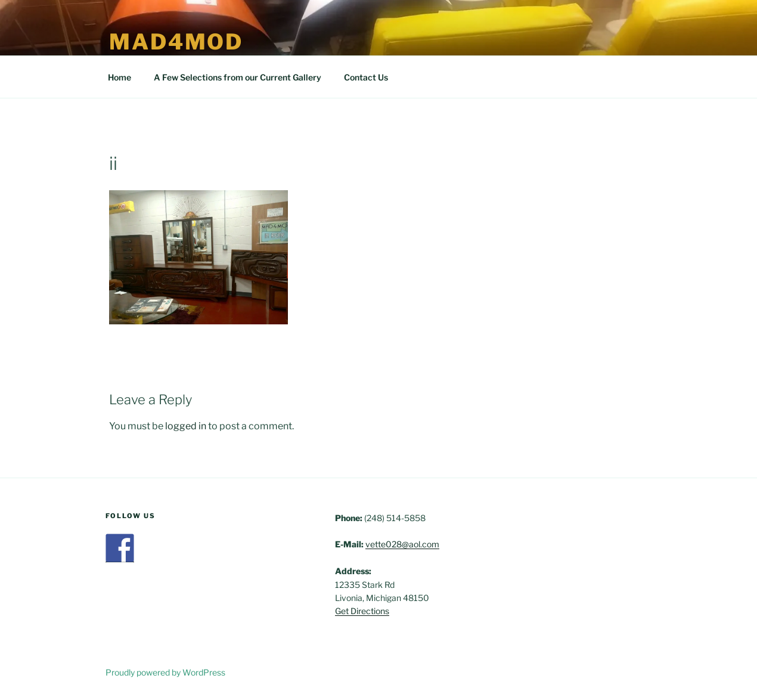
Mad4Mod (176, 42)
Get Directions (362, 611)
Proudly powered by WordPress (165, 672)
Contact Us (366, 77)
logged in (186, 426)
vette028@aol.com (402, 544)
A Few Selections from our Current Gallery (238, 77)
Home (120, 77)
